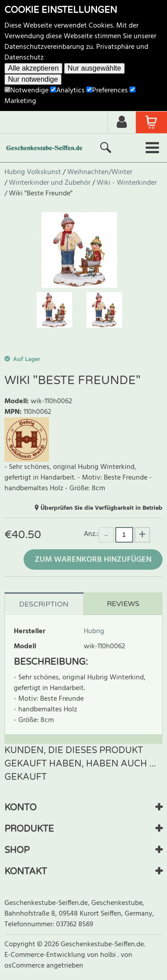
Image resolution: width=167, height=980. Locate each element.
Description (44, 604)
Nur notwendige (33, 79)
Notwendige (26, 91)
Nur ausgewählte (94, 68)
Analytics (67, 91)
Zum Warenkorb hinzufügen (93, 560)
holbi (109, 955)
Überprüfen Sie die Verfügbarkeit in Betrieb (102, 508)
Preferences (107, 91)
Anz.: (91, 534)
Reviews (123, 604)
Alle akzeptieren (33, 68)
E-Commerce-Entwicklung (46, 955)
